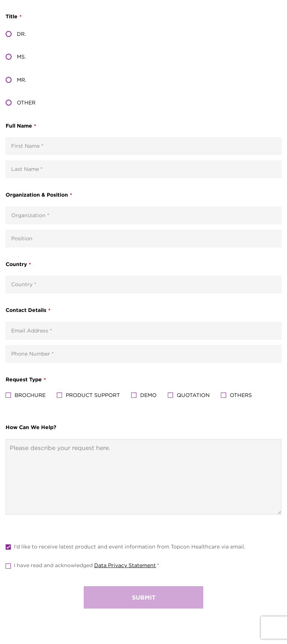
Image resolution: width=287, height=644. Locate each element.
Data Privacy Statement (125, 565)
